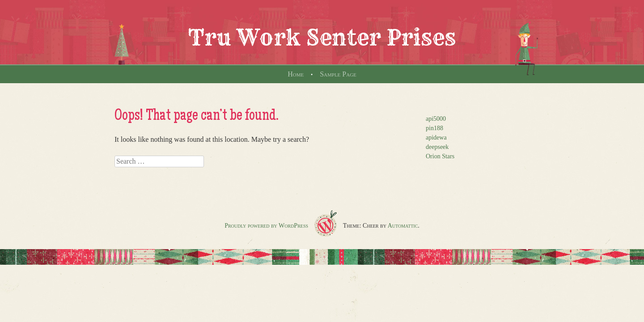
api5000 (436, 119)
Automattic (403, 226)
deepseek (437, 147)
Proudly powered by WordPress (266, 226)
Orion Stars (440, 156)
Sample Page (338, 74)
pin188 (434, 128)
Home (296, 74)
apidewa (436, 138)
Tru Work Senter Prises (322, 38)
